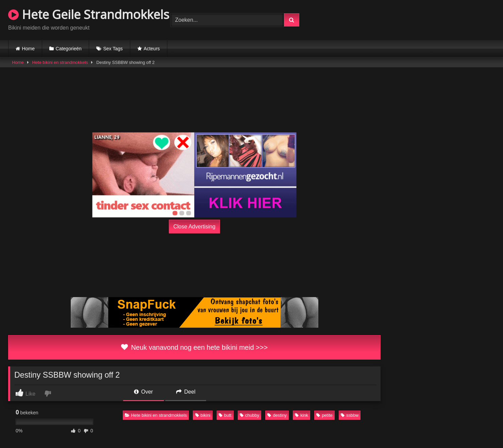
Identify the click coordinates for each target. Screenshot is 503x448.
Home (28, 49)
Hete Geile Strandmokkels (89, 14)
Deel (186, 392)
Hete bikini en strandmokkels (60, 62)
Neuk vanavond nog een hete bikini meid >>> (194, 347)
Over (144, 392)
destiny (277, 415)
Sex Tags (113, 49)
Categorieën (69, 49)
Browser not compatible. (415, 19)
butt (225, 415)
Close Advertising (195, 226)
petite (324, 415)
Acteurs (152, 49)
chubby (249, 415)
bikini (203, 415)
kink (301, 415)
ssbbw (350, 415)
